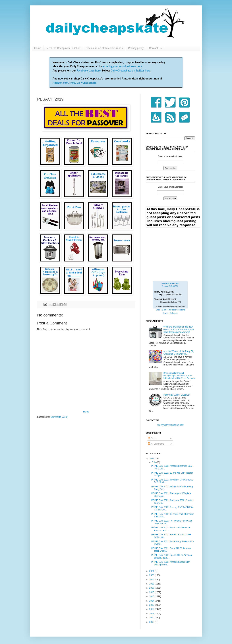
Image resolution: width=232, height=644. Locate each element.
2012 (152, 609)
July (154, 462)
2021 (152, 571)
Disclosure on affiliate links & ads (104, 48)
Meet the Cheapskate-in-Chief (63, 48)
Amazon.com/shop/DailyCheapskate (74, 83)
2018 (152, 584)
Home (38, 48)
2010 (152, 618)
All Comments (156, 444)
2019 (152, 580)
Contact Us (155, 48)
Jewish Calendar (170, 313)
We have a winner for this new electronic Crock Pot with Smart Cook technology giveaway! (179, 329)
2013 (152, 605)
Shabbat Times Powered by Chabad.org (170, 306)
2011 (152, 614)
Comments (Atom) (59, 417)
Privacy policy (136, 48)
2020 (152, 575)
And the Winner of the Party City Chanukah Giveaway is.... (179, 353)
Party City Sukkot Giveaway (177, 395)
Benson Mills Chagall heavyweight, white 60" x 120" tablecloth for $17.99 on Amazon (179, 376)
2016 (152, 592)
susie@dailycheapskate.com (170, 425)
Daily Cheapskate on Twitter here (131, 70)
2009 (152, 622)
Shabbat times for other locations (170, 310)
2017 (152, 588)
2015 (152, 596)
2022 (152, 459)
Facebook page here (89, 70)
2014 (152, 601)
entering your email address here (122, 66)
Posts (152, 438)
